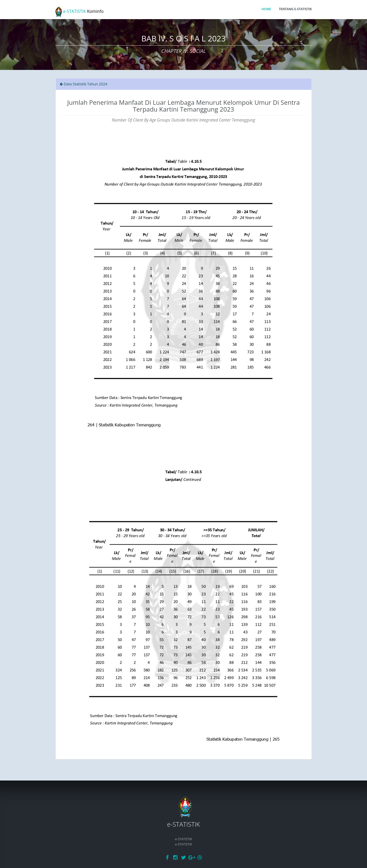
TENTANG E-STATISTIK (295, 9)
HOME (266, 9)
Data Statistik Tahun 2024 (84, 84)
